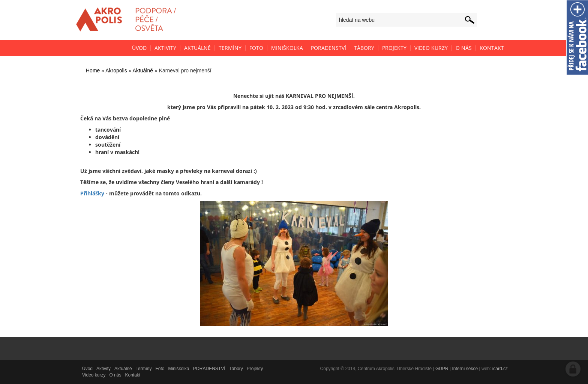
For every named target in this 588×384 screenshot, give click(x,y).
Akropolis (116, 70)
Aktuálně (143, 70)
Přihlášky (92, 193)
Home (93, 70)
